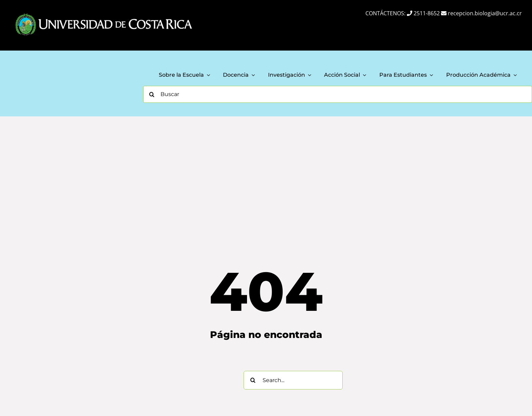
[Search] (152, 94)
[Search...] (293, 380)
